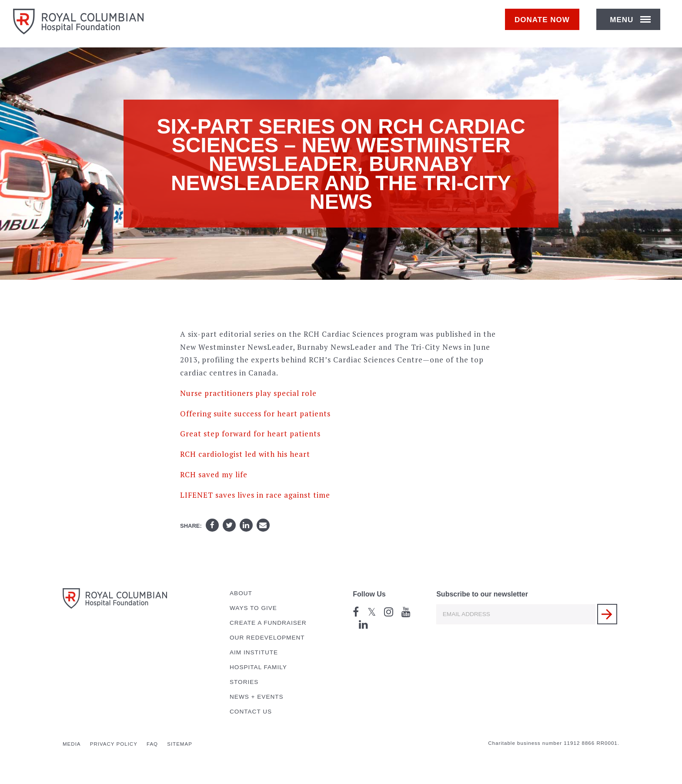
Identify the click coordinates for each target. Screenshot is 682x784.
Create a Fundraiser (268, 623)
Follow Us (369, 594)
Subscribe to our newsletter (482, 594)
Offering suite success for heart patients (255, 414)
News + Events (257, 697)
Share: (191, 526)
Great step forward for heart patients (250, 434)
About (241, 593)
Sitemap (180, 744)
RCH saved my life (214, 474)
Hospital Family (258, 667)
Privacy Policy (114, 744)
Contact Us (251, 712)
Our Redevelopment (267, 638)
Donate (547, 25)
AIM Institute (254, 652)
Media (72, 744)
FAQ (152, 744)
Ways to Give (253, 608)
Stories (244, 682)
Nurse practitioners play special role (248, 393)
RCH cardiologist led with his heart (245, 454)
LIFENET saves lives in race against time (255, 495)
